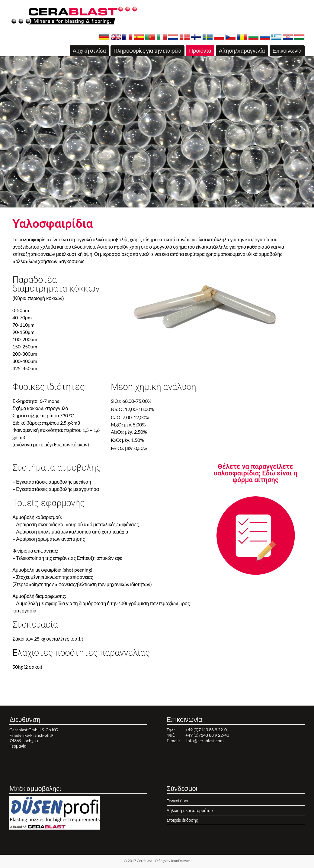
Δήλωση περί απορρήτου (190, 810)
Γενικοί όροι (177, 801)
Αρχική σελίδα (89, 51)
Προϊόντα (200, 51)
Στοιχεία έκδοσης (182, 820)
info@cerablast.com (205, 741)
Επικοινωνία (287, 51)
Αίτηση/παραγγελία (242, 51)
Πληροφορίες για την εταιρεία (147, 51)
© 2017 (147, 861)
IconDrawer (181, 861)
